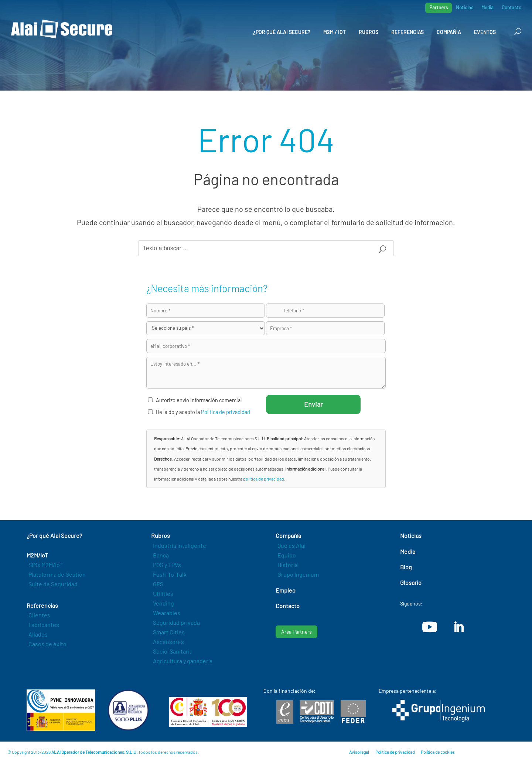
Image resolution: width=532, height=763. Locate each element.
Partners (439, 7)
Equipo (287, 555)
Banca (161, 555)
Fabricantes (44, 625)
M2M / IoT (335, 32)
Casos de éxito (47, 644)
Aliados (38, 634)
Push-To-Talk (170, 574)
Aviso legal (359, 752)
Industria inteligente (180, 545)
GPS (158, 584)
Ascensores (168, 642)
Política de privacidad (226, 412)
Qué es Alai (291, 545)
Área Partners (296, 632)
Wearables (167, 613)
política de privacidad (264, 479)
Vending (163, 603)
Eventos (485, 32)
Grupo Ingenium (298, 574)
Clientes (39, 615)
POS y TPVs (167, 565)
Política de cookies (438, 752)
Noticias (465, 8)
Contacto (511, 8)
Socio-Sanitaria (173, 651)
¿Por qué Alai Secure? (282, 32)
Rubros (369, 32)
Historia (288, 565)
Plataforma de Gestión (57, 574)
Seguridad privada (176, 622)
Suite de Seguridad (53, 584)
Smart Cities (169, 632)
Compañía (449, 32)
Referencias (407, 32)
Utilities (163, 594)
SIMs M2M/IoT (46, 565)
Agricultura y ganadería (183, 661)
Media (487, 8)
